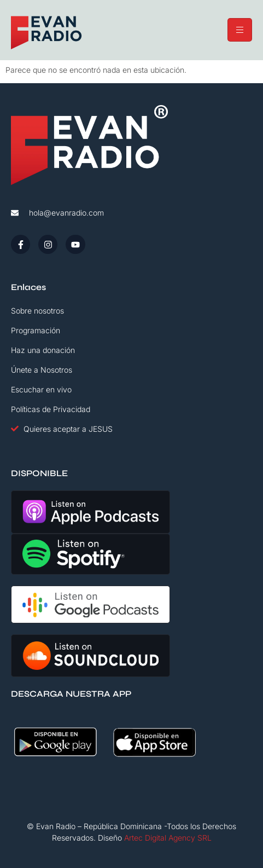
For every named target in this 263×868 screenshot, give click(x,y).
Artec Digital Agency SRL (168, 838)
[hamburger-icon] (240, 30)
